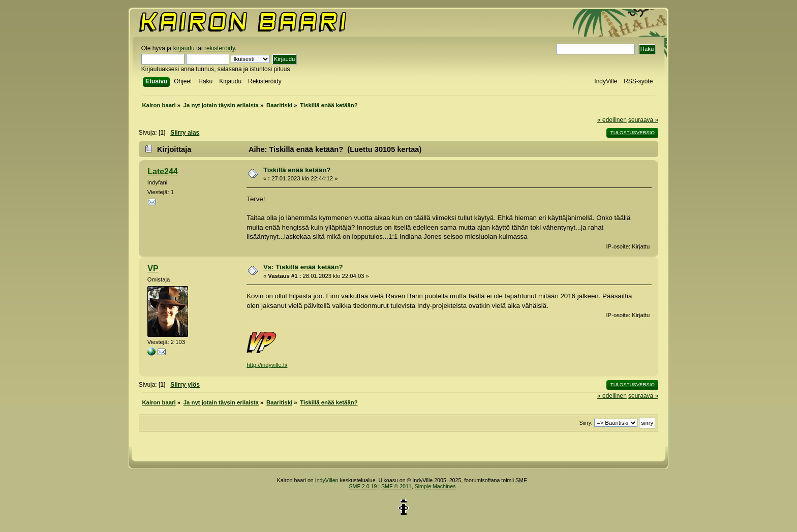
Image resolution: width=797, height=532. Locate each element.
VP (153, 269)
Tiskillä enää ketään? (297, 170)
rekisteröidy (220, 48)
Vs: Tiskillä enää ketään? (303, 267)
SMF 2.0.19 (363, 486)
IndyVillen (327, 480)
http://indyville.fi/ (267, 365)
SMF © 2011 (396, 486)
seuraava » (643, 120)
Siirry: (586, 423)
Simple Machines (435, 486)
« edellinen (612, 120)
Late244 (162, 171)
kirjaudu (184, 48)
